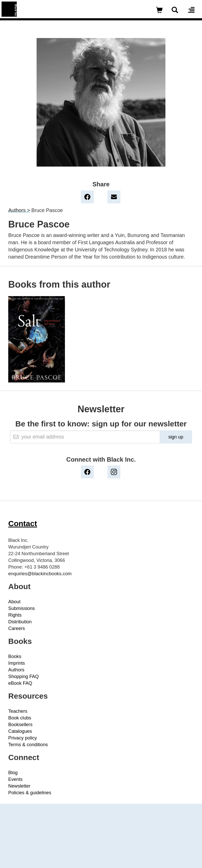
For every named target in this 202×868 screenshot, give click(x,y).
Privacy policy (23, 738)
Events (15, 779)
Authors (16, 670)
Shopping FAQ (23, 677)
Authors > (19, 210)
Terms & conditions (28, 745)
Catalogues (20, 731)
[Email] (85, 437)
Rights (15, 615)
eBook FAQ (20, 683)
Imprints (17, 663)
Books (15, 656)
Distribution (20, 622)
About (14, 602)
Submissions (22, 608)
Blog (13, 773)
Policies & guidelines (30, 793)
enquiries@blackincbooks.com (40, 574)
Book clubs (20, 718)
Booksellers (20, 725)
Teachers (18, 711)
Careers (17, 628)
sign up (176, 437)
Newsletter (19, 786)
